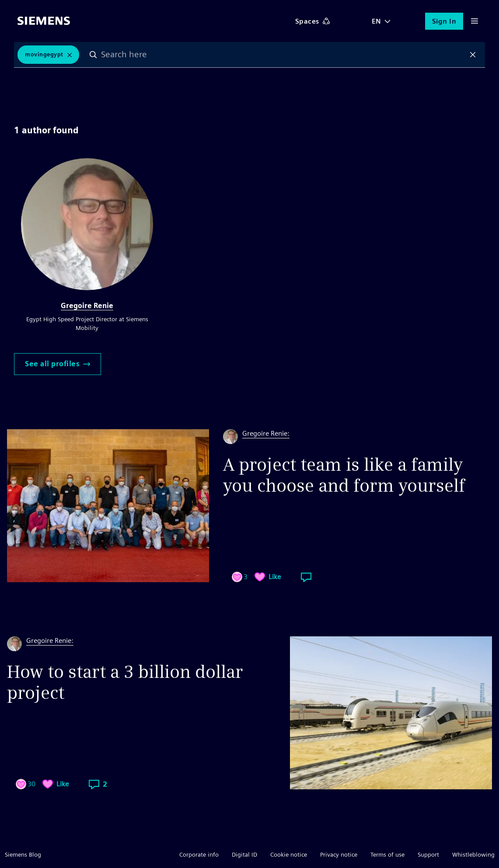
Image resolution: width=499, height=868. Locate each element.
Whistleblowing (473, 854)
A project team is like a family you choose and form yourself (344, 475)
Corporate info (199, 854)
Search (94, 55)
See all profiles (58, 364)
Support (428, 854)
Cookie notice (289, 854)
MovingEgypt (44, 54)
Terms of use (387, 854)
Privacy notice (339, 854)
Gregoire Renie (87, 306)
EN (377, 21)
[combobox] (283, 55)
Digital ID (244, 854)
